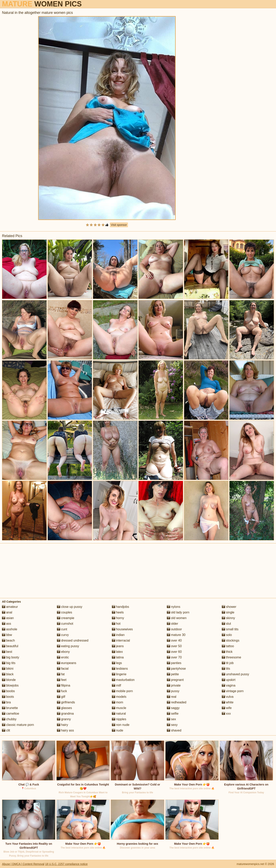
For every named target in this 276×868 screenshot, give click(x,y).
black (8, 674)
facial (63, 669)
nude (118, 730)
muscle (119, 708)
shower (229, 607)
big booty (11, 657)
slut (226, 624)
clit (6, 730)
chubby (9, 719)
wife (227, 708)
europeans (67, 663)
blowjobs (10, 685)
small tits (230, 629)
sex (171, 719)
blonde (9, 680)
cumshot (65, 624)
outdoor (174, 629)
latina (118, 657)
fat (61, 674)
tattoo (228, 646)
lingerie (119, 674)
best (7, 652)
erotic (63, 657)
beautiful (10, 646)
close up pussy (70, 607)
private (174, 685)
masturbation (123, 680)
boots (8, 697)
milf (116, 685)
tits (226, 669)
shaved (174, 730)
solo (227, 635)
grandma (65, 714)
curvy (63, 635)
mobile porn (122, 691)
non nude (121, 725)
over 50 (174, 646)
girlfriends (66, 702)
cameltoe (11, 714)
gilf (61, 697)
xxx (226, 714)
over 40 (174, 640)
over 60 (174, 652)
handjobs (120, 607)
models (119, 697)
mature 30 (176, 635)
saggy (173, 708)
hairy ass (65, 730)
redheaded (177, 702)
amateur (10, 607)
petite (173, 674)
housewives (122, 629)
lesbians (120, 669)
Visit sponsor (119, 225)
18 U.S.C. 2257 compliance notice (66, 864)
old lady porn (178, 612)
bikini (8, 669)
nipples (119, 719)
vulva (228, 697)
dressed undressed (73, 640)
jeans (118, 646)
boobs (8, 691)
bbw (7, 635)
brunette (10, 708)
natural (119, 714)
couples (65, 612)
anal (7, 612)
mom (118, 702)
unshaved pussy (235, 674)
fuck (62, 691)
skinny (228, 618)
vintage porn (233, 691)
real (172, 697)
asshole (10, 629)
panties (174, 663)
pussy (173, 691)
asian (8, 618)
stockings (231, 640)
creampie (66, 618)
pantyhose (176, 669)
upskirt (229, 680)
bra (6, 702)
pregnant (175, 680)
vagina (229, 685)
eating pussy (68, 646)
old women (177, 618)
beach (8, 640)
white (228, 702)
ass (7, 624)
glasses (64, 708)
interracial (121, 640)
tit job (228, 663)
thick (227, 652)
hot (116, 624)
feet (62, 680)
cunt (62, 629)
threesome (231, 657)
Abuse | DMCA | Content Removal (23, 864)
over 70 (174, 657)
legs (117, 663)
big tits (9, 663)
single (228, 612)
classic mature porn (18, 725)
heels (118, 612)
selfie (173, 714)
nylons (174, 607)
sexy (172, 725)
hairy (62, 725)
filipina (64, 685)
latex (117, 652)
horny (118, 618)
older (172, 624)
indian (118, 635)
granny (64, 719)
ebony (63, 652)
